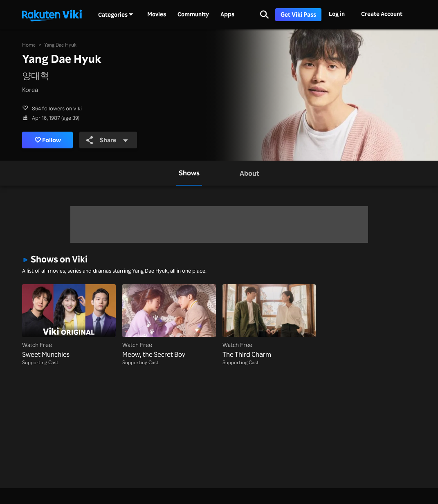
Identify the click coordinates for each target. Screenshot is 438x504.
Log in (337, 14)
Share (107, 140)
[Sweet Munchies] (69, 322)
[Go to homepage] (52, 15)
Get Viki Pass (298, 15)
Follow (48, 140)
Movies (157, 14)
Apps (227, 14)
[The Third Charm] (269, 322)
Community (193, 14)
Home (29, 45)
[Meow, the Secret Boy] (169, 322)
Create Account (382, 14)
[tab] (189, 173)
